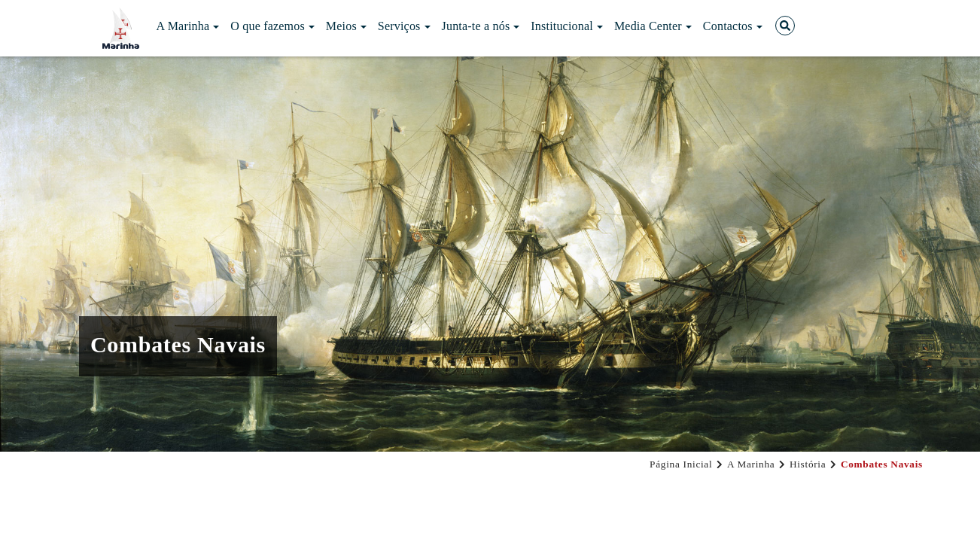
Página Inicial (681, 464)
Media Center (653, 26)
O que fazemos (272, 26)
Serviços (404, 26)
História (808, 464)
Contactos (733, 26)
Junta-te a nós (481, 26)
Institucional (567, 26)
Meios (346, 26)
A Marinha (188, 26)
